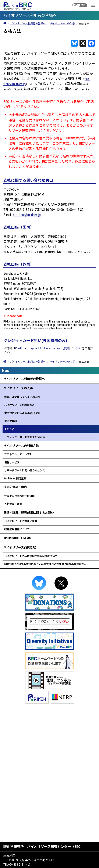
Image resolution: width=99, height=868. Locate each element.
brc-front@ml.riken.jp (27, 215)
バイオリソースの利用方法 (21, 446)
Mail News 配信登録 (15, 479)
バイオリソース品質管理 (20, 547)
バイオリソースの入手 (18, 388)
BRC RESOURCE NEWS (17, 538)
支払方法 (9, 429)
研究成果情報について (17, 529)
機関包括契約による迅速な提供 (22, 413)
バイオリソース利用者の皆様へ (24, 379)
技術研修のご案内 (15, 487)
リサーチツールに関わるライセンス (25, 471)
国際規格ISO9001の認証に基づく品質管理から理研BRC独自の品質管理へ (45, 564)
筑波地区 (9, 856)
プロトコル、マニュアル (18, 454)
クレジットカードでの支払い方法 (26, 437)
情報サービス (12, 462)
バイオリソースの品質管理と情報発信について (31, 556)
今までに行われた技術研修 (19, 496)
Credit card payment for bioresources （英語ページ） (48, 348)
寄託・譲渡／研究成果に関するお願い (29, 513)
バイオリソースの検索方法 (19, 405)
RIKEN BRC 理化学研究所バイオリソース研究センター (18, 6)
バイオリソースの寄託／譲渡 (21, 521)
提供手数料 (11, 421)
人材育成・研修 (13, 504)
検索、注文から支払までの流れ (22, 397)
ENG (83, 5)
